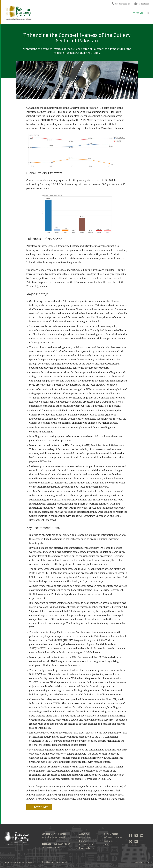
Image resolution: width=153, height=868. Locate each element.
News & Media (111, 834)
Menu (139, 13)
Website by (140, 862)
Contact (108, 844)
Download (41, 807)
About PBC (84, 834)
